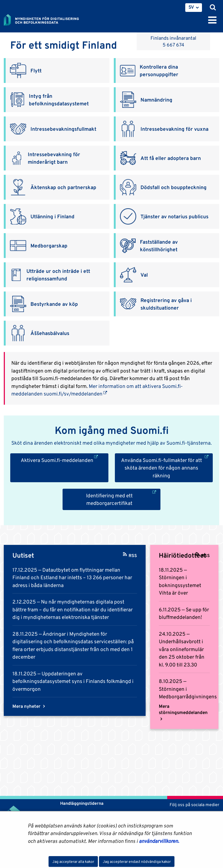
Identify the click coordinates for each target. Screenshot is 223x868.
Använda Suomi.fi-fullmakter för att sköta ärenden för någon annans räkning (167, 467)
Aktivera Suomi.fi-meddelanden (65, 460)
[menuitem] (194, 8)
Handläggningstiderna (81, 803)
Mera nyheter (27, 706)
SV (191, 7)
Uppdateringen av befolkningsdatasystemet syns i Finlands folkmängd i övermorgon (73, 681)
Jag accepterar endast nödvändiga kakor (137, 862)
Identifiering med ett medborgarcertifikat (123, 499)
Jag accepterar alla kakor (73, 862)
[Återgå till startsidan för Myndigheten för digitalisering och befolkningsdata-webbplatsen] (45, 19)
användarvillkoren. (159, 841)
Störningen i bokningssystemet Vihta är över (180, 585)
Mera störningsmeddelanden (183, 709)
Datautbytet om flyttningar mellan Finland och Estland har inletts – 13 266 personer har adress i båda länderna (72, 577)
